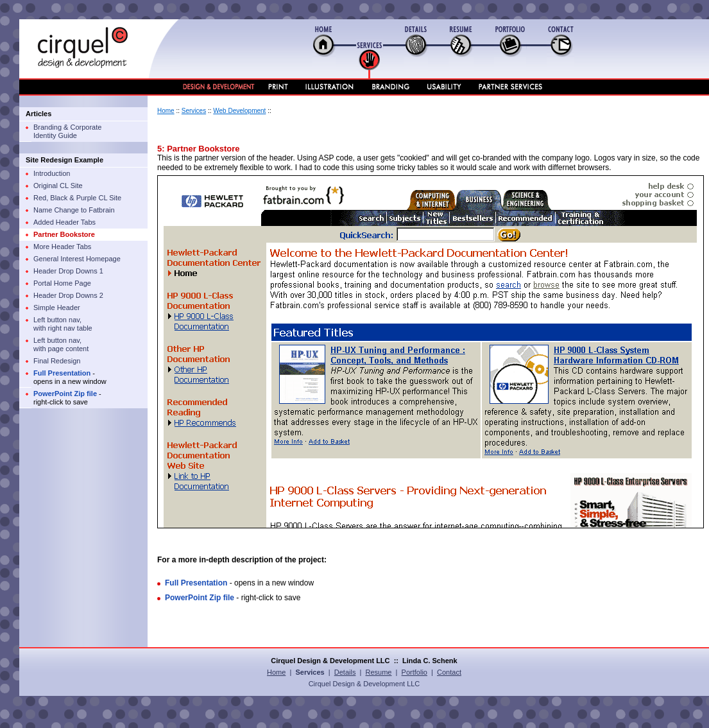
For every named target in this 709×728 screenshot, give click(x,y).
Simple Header (57, 308)
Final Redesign (57, 361)
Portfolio (414, 672)
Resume (379, 672)
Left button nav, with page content (61, 344)
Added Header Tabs (64, 222)
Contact (449, 672)
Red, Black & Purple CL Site (77, 198)
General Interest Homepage (77, 259)
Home (166, 111)
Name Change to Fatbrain (74, 210)
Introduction (52, 173)
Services (194, 111)
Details (345, 672)
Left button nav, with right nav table (63, 324)
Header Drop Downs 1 (68, 271)
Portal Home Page (62, 283)
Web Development (239, 111)
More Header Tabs (62, 247)
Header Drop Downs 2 (68, 295)
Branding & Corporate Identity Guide (67, 131)
